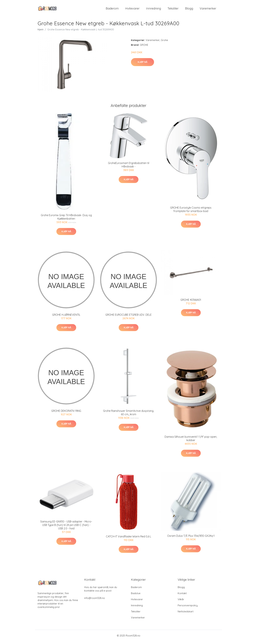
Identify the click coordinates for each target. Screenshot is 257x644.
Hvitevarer (132, 10)
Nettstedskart (186, 614)
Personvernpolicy (188, 608)
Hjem (40, 32)
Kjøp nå (143, 65)
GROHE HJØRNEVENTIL (66, 317)
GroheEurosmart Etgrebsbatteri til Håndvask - (129, 168)
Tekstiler (173, 10)
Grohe (164, 43)
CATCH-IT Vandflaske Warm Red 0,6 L (128, 539)
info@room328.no (95, 601)
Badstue (136, 596)
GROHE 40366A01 (191, 303)
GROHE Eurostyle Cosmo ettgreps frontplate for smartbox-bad (191, 212)
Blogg (189, 10)
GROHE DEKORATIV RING (66, 414)
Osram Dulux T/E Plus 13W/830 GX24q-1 (191, 539)
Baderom (112, 10)
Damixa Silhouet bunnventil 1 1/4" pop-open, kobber (191, 441)
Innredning (153, 10)
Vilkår (181, 602)
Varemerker (208, 10)
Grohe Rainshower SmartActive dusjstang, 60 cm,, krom (128, 415)
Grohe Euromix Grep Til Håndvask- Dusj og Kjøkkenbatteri (66, 220)
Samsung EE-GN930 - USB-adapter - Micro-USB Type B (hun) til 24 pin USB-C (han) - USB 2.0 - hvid (66, 528)
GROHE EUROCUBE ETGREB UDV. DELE (128, 317)
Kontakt (182, 596)
